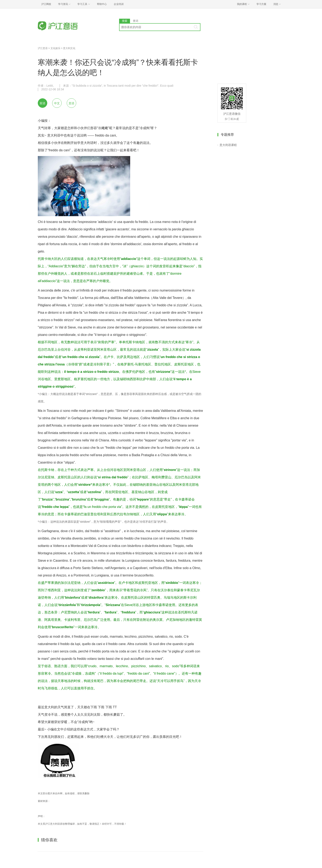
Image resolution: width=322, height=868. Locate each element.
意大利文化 (69, 48)
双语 (43, 103)
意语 (71, 103)
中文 (57, 103)
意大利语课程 (228, 145)
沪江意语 (43, 48)
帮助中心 (102, 4)
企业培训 (119, 4)
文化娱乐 (55, 48)
